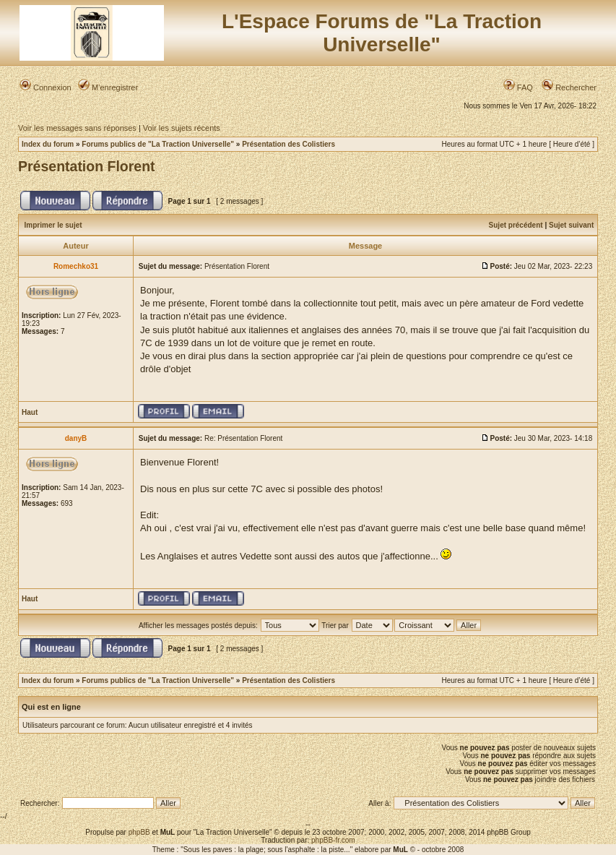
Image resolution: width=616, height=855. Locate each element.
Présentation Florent (87, 166)
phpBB (139, 832)
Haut (30, 412)
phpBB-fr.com (333, 840)
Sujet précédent (516, 225)
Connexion (45, 87)
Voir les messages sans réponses (77, 128)
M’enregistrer (108, 87)
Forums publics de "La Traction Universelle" (158, 144)
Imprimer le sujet (53, 225)
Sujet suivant (571, 225)
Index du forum (48, 144)
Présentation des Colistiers (289, 144)
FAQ (518, 87)
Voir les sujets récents (182, 128)
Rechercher (569, 87)
